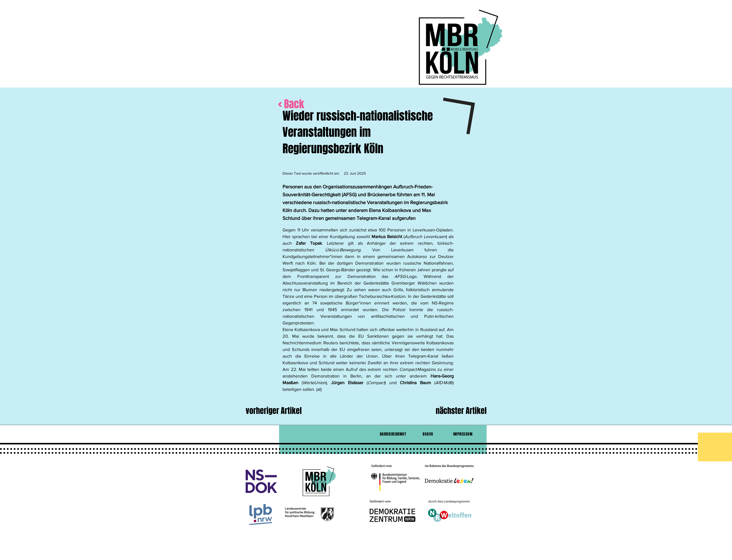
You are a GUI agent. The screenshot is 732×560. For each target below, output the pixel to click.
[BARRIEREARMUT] (394, 434)
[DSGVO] (429, 434)
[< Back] (310, 104)
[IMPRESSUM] (463, 434)
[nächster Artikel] (457, 411)
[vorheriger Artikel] (285, 411)
